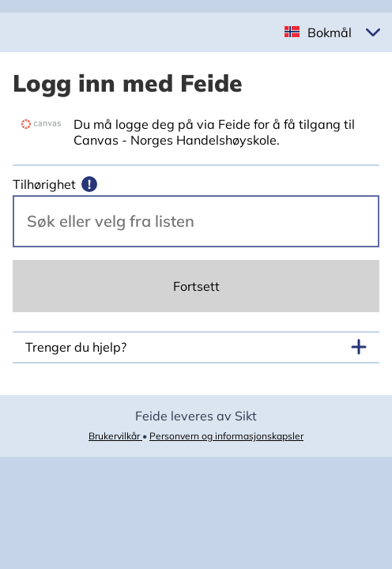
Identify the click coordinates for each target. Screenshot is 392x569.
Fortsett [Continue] (196, 286)
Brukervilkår (115, 436)
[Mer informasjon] (89, 184)
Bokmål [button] (330, 32)
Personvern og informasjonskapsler (226, 436)
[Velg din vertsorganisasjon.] (196, 221)
